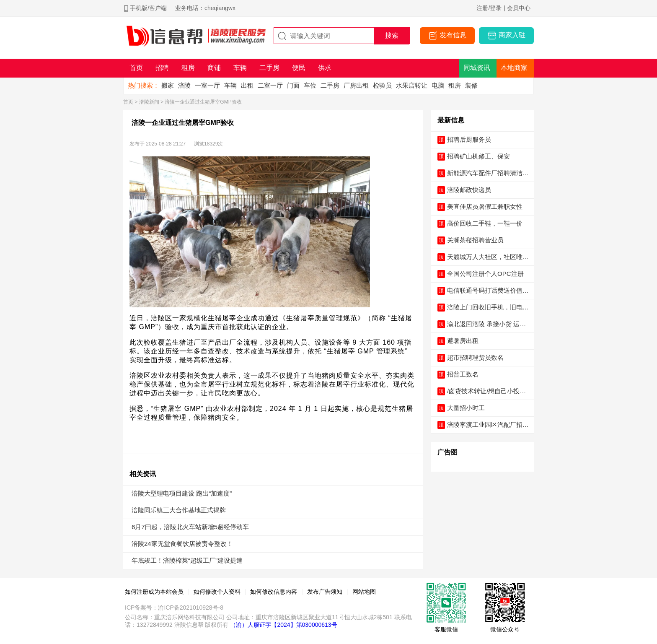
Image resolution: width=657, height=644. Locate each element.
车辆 (230, 85)
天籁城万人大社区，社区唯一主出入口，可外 (488, 257)
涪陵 (184, 85)
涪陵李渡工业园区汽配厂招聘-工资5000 (485, 425)
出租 (247, 85)
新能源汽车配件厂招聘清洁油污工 (488, 173)
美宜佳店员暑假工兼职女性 (485, 206)
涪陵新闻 (149, 102)
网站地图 (364, 592)
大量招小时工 (466, 408)
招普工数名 (463, 374)
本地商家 (514, 68)
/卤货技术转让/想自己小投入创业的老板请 (486, 391)
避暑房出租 (463, 341)
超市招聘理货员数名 (475, 357)
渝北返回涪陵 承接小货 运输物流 (486, 324)
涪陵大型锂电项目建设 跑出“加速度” (182, 493)
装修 (471, 85)
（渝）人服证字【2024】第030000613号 (283, 625)
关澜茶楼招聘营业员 (475, 240)
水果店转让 (412, 85)
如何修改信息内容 (274, 592)
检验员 (382, 85)
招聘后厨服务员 (469, 139)
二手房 (330, 85)
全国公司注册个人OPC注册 (485, 274)
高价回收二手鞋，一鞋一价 (485, 223)
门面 (293, 85)
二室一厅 (270, 85)
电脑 (438, 85)
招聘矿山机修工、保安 (479, 156)
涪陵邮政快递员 (469, 190)
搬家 (168, 85)
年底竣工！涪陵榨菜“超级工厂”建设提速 (187, 560)
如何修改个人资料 (217, 592)
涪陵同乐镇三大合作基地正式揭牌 (179, 510)
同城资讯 (477, 68)
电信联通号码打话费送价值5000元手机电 (488, 291)
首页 (128, 102)
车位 (310, 85)
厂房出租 (356, 85)
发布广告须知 (325, 592)
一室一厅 (207, 85)
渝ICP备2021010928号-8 (191, 608)
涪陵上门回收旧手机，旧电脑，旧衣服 (485, 308)
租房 (455, 85)
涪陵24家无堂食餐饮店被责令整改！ (182, 544)
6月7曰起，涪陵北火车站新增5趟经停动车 (190, 527)
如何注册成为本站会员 (154, 592)
